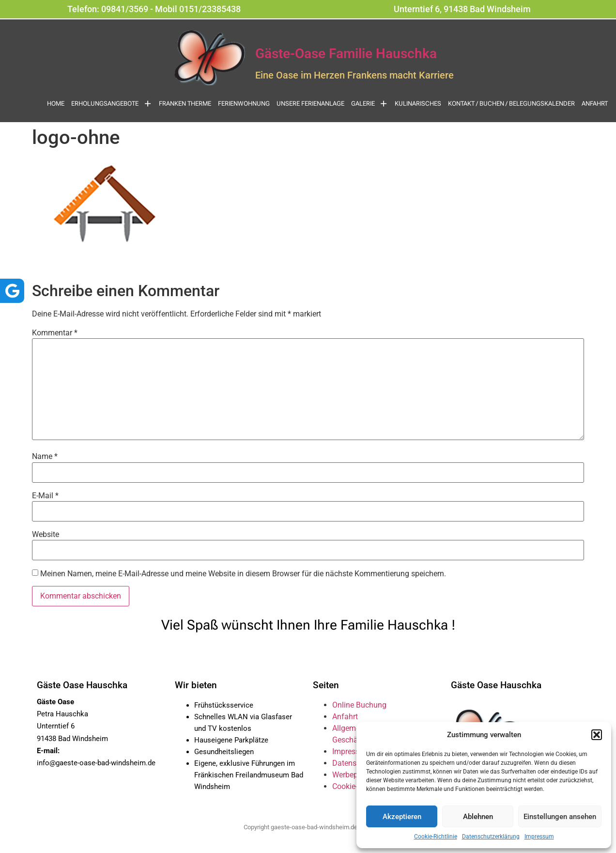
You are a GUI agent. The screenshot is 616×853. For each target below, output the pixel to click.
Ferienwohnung (244, 103)
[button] (597, 735)
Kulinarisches (418, 103)
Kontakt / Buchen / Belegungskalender (511, 103)
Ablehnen (478, 817)
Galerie (370, 103)
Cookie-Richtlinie (436, 837)
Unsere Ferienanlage (310, 103)
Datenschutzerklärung (491, 837)
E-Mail (45, 496)
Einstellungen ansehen (560, 817)
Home (56, 103)
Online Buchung (359, 705)
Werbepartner (355, 775)
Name (45, 457)
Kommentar (55, 333)
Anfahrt (595, 103)
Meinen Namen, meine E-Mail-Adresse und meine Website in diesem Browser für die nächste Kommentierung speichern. (243, 574)
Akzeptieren (402, 817)
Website (46, 535)
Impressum (539, 837)
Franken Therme (185, 103)
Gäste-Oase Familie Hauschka (346, 54)
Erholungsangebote (112, 103)
